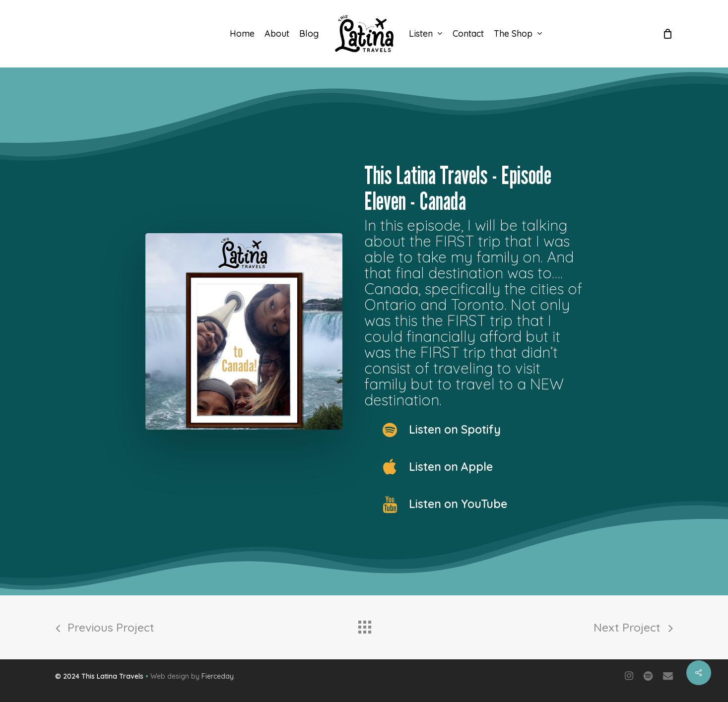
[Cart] (667, 34)
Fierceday (218, 676)
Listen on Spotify (455, 429)
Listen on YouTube (458, 504)
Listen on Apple (451, 467)
